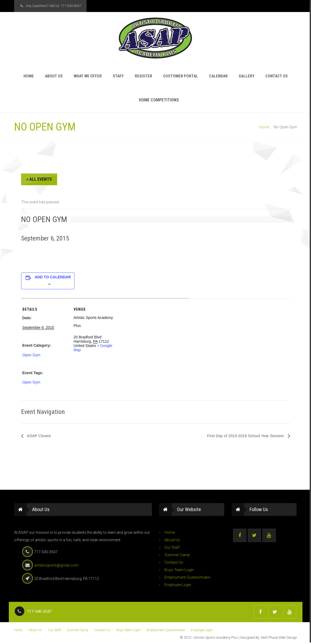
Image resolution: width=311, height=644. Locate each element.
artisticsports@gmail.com (56, 566)
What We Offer (88, 76)
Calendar (218, 76)
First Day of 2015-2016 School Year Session (242, 436)
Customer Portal (181, 76)
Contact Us (277, 76)
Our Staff (172, 548)
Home (29, 76)
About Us (54, 76)
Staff (118, 76)
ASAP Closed (40, 436)
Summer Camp (177, 555)
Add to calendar (53, 277)
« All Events (39, 179)
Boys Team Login (179, 570)
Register (143, 76)
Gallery (247, 76)
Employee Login (178, 585)
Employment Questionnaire (187, 578)
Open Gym (32, 355)
